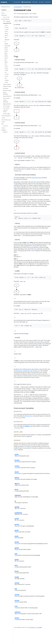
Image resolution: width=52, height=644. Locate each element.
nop (16, 589)
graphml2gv (18, 513)
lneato (17, 571)
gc (15, 501)
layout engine (29, 167)
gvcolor (17, 524)
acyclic (17, 454)
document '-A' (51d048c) (36, 627)
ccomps (17, 466)
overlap (31, 247)
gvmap (17, 542)
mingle (17, 577)
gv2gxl (17, 519)
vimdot (17, 618)
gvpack (17, 548)
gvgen (17, 536)
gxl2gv (17, 559)
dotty (16, 489)
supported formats (36, 178)
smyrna (17, 600)
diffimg (17, 478)
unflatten (18, 612)
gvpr (16, 554)
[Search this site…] (6, 7)
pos (31, 244)
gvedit (17, 530)
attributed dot (17, 179)
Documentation (18, 7)
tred (16, 606)
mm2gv (17, 583)
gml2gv (17, 507)
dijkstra (17, 484)
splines (35, 249)
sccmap (17, 594)
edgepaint (18, 495)
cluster (17, 472)
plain (31, 371)
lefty (16, 565)
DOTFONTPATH (29, 416)
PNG (15, 187)
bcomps (17, 460)
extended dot (26, 371)
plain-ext (37, 371)
